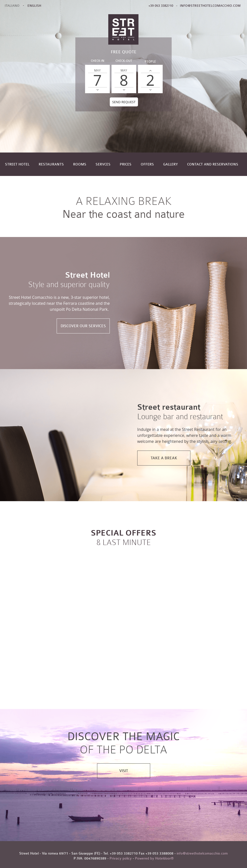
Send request (124, 102)
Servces (103, 164)
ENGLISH (34, 6)
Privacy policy (121, 858)
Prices (126, 164)
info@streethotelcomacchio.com (210, 6)
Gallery (171, 164)
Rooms (80, 164)
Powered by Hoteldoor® (154, 858)
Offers (147, 164)
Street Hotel (17, 164)
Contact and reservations (213, 164)
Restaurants (51, 164)
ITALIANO (12, 6)
